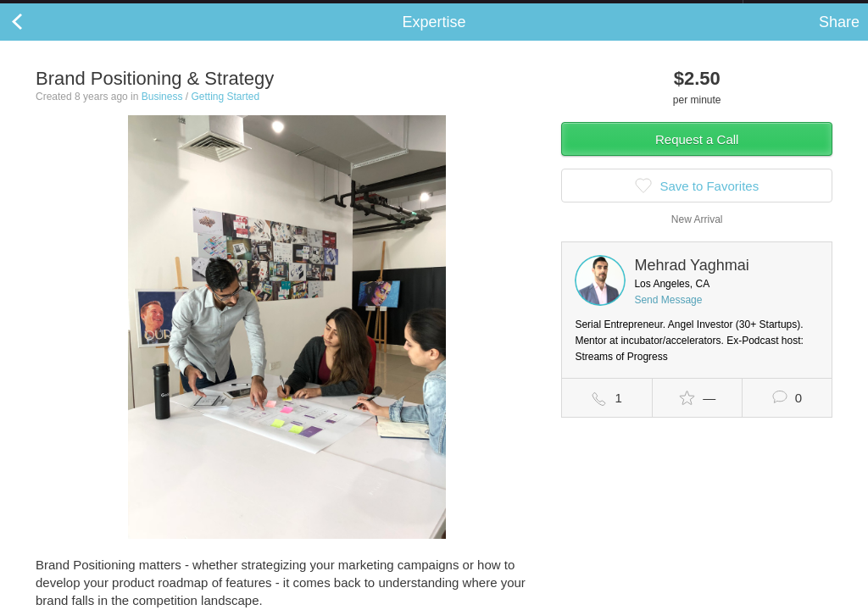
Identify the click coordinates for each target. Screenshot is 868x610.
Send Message (668, 317)
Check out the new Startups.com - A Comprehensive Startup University (559, 11)
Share (839, 39)
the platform (88, 10)
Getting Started (225, 114)
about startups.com (803, 11)
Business (162, 114)
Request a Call (697, 156)
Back (34, 39)
